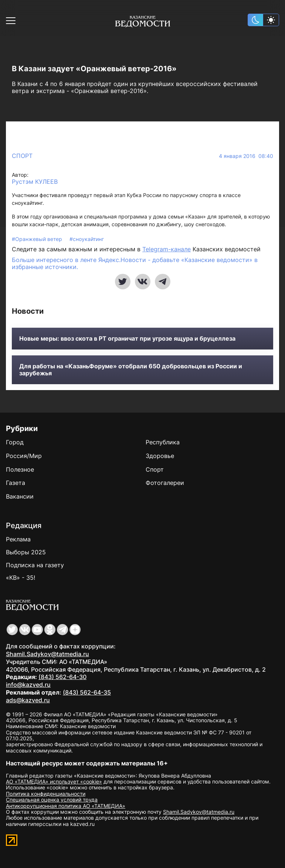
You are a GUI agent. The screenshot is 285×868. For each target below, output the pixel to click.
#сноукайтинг (87, 239)
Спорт (22, 156)
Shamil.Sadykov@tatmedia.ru (47, 654)
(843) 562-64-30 (62, 677)
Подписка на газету (35, 565)
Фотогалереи (165, 483)
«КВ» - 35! (21, 578)
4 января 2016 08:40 (246, 156)
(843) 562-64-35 (87, 692)
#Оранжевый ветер (38, 239)
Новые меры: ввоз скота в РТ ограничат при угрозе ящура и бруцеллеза (127, 339)
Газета (16, 483)
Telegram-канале (167, 249)
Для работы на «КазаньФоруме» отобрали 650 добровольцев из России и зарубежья (131, 370)
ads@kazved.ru (28, 700)
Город (15, 442)
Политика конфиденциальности (46, 794)
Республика (163, 442)
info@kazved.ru (28, 685)
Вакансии (20, 496)
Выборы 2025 (26, 552)
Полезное (20, 469)
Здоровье (160, 456)
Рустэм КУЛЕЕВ (35, 182)
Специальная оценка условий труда (52, 800)
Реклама (18, 539)
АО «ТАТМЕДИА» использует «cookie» (54, 781)
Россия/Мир (24, 456)
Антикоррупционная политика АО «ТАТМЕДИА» (66, 806)
